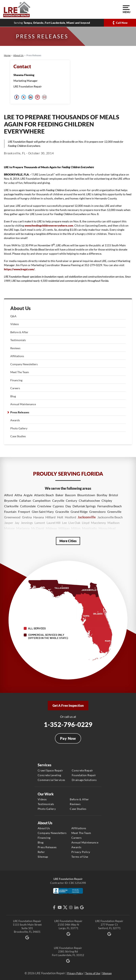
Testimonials (18, 340)
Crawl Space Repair (50, 770)
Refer (41, 852)
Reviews (15, 348)
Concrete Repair (82, 770)
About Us (21, 308)
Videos (15, 324)
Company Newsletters (24, 364)
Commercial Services (51, 780)
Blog (13, 396)
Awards (15, 420)
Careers (15, 388)
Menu (126, 9)
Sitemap (43, 857)
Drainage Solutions (84, 780)
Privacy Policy (81, 852)
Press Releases (20, 412)
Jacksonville (87, 517)
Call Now (122, 23)
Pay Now (68, 738)
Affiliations (17, 356)
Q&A (13, 316)
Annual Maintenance (23, 404)
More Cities (68, 541)
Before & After (19, 332)
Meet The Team (20, 372)
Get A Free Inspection (68, 705)
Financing (16, 380)
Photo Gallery (19, 428)
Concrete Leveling (49, 775)
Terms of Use (80, 857)
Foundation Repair (84, 775)
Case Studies (18, 436)
